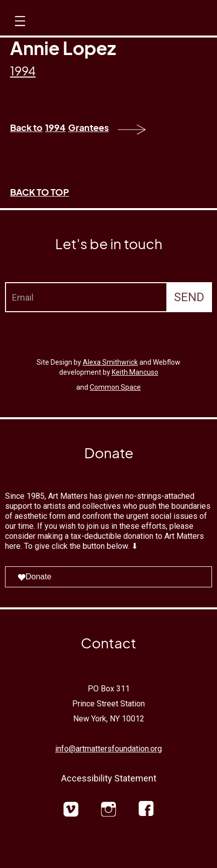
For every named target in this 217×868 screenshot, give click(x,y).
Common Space (115, 387)
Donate (35, 577)
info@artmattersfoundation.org (109, 749)
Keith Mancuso (135, 372)
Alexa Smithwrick (110, 362)
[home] (117, 24)
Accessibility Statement (109, 778)
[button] (19, 30)
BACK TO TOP (40, 192)
